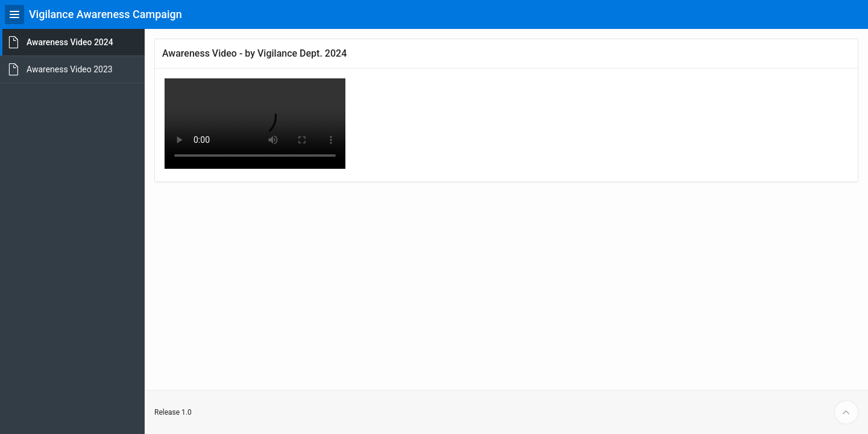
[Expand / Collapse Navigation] (14, 14)
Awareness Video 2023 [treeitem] (70, 69)
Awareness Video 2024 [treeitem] (70, 42)
